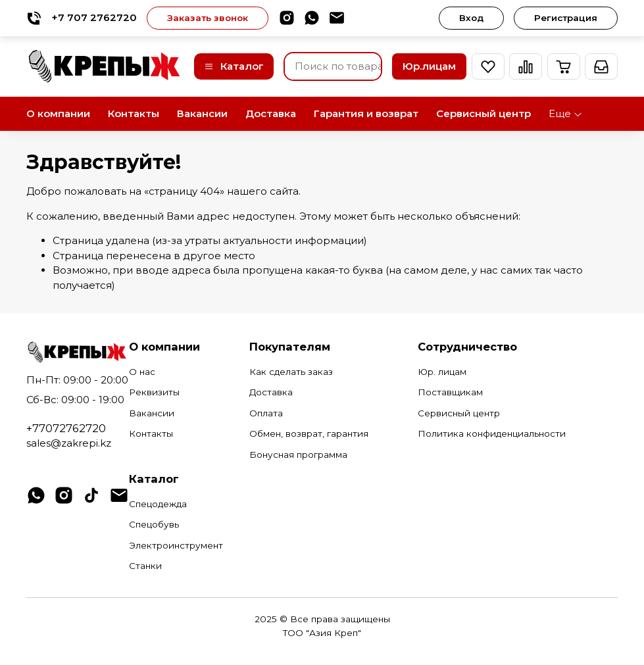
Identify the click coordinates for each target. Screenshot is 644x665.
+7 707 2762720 (82, 18)
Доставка (271, 113)
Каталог (234, 66)
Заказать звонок (208, 18)
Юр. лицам (442, 372)
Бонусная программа (298, 455)
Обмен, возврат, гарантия (309, 433)
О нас (142, 372)
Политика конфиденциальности (492, 433)
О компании (58, 113)
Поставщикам (450, 392)
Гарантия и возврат (366, 113)
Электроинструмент (176, 545)
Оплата (266, 413)
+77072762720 (66, 428)
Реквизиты (154, 392)
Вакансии (202, 113)
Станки (145, 566)
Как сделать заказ (291, 372)
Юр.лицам (429, 66)
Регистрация (566, 18)
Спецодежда (158, 504)
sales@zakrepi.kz (69, 443)
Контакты (134, 113)
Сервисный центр (483, 113)
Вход (471, 18)
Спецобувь (154, 524)
